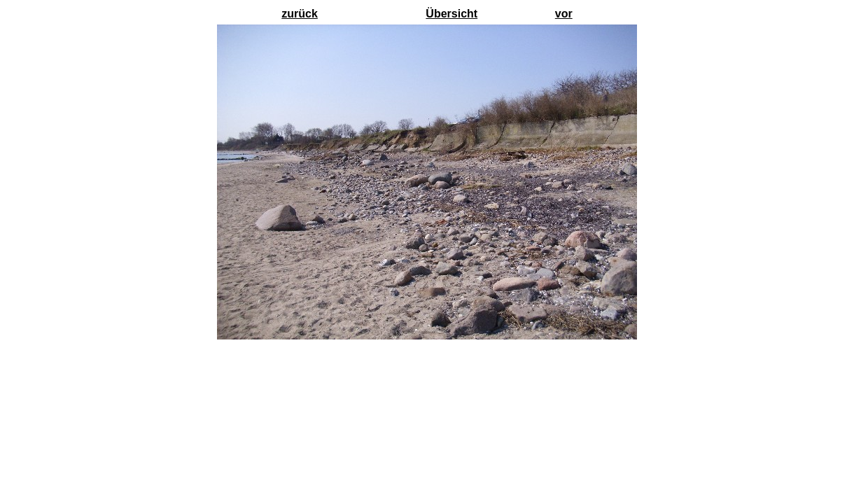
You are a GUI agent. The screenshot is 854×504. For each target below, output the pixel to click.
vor (564, 14)
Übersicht (451, 14)
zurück (300, 14)
